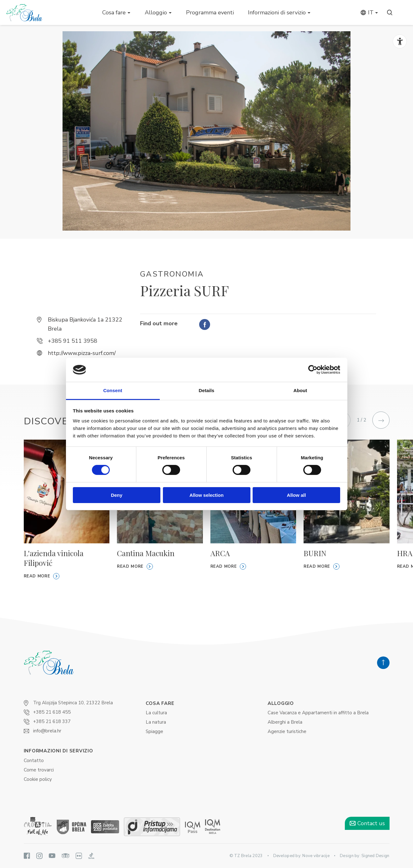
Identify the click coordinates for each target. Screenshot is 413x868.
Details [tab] (207, 390)
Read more (42, 576)
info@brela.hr (47, 731)
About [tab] (300, 390)
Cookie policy (38, 779)
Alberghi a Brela (285, 722)
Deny (117, 495)
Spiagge (154, 731)
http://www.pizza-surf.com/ (82, 353)
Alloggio (156, 12)
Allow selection (206, 495)
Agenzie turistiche (287, 731)
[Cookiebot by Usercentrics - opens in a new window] (313, 370)
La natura (156, 722)
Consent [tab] (113, 390)
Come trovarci (39, 770)
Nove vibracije (316, 856)
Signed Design (375, 856)
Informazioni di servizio (277, 12)
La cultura (156, 713)
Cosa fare (114, 12)
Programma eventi (210, 12)
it (367, 12)
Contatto (34, 761)
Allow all (297, 495)
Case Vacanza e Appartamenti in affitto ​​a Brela (318, 713)
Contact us (367, 823)
